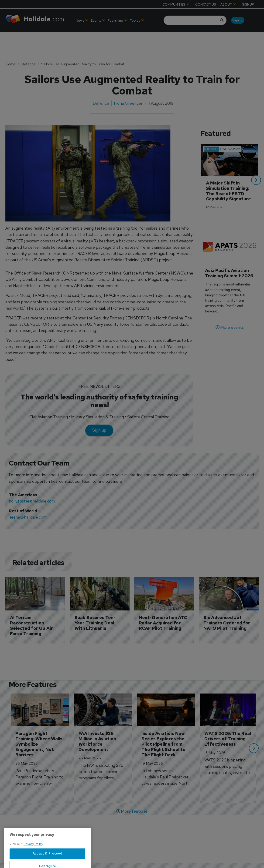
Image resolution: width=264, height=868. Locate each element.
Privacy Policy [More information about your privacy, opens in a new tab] (33, 859)
